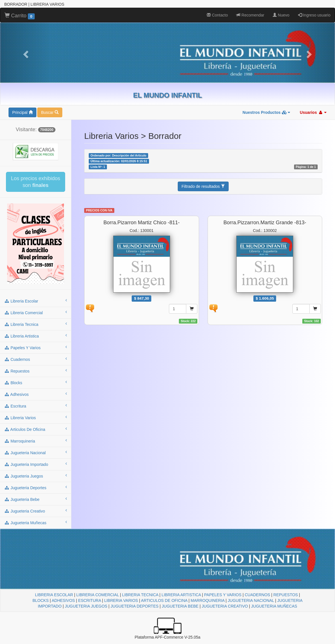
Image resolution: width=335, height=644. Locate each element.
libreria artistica (36, 336)
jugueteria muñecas (36, 522)
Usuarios (313, 112)
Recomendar (250, 15)
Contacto (217, 15)
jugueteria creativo (36, 511)
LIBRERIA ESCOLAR (54, 595)
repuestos (36, 371)
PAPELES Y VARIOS (223, 595)
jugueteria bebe (36, 499)
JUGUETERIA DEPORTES (135, 606)
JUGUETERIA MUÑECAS (274, 606)
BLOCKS (41, 600)
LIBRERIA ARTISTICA (181, 595)
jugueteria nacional (36, 452)
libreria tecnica (36, 324)
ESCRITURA (90, 600)
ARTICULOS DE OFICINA (164, 600)
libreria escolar (36, 301)
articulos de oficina (36, 429)
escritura (36, 406)
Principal (22, 112)
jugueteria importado (36, 464)
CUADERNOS (257, 595)
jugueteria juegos (36, 476)
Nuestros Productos (266, 112)
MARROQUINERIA (207, 600)
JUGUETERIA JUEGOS (86, 606)
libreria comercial (36, 312)
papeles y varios (36, 347)
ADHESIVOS (63, 600)
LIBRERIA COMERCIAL (98, 595)
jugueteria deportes (36, 487)
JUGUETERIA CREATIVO (225, 606)
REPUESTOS (286, 595)
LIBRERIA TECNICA (140, 595)
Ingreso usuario (314, 15)
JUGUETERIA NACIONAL (251, 600)
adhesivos (36, 394)
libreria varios (36, 417)
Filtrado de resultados (203, 186)
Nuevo (281, 15)
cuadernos (36, 359)
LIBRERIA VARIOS (121, 600)
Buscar (50, 112)
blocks (36, 382)
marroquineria (36, 441)
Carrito (20, 16)
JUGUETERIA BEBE (180, 606)
